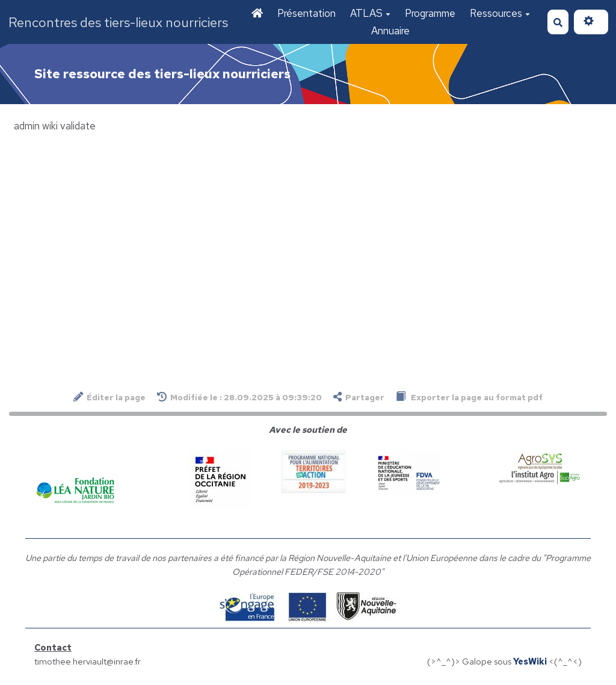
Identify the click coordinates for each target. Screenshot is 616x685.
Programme (430, 13)
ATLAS (370, 13)
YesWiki (530, 661)
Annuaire (390, 31)
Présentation (306, 13)
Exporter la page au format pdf (469, 397)
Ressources (500, 13)
